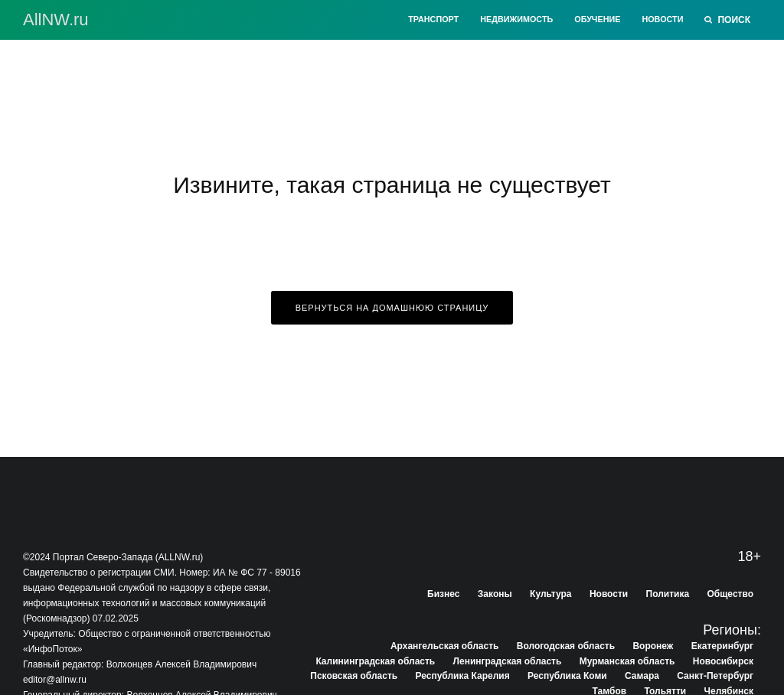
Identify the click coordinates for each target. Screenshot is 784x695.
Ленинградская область (508, 661)
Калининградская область (375, 661)
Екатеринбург (722, 646)
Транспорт (433, 19)
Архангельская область (444, 646)
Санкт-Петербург (715, 676)
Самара (642, 676)
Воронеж (653, 646)
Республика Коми (567, 676)
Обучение (597, 19)
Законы (495, 594)
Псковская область (354, 676)
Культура (550, 594)
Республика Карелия (463, 676)
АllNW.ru (56, 20)
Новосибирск (723, 661)
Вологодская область (566, 646)
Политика (668, 594)
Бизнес (443, 594)
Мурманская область (627, 661)
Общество (731, 594)
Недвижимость (516, 19)
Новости (662, 19)
